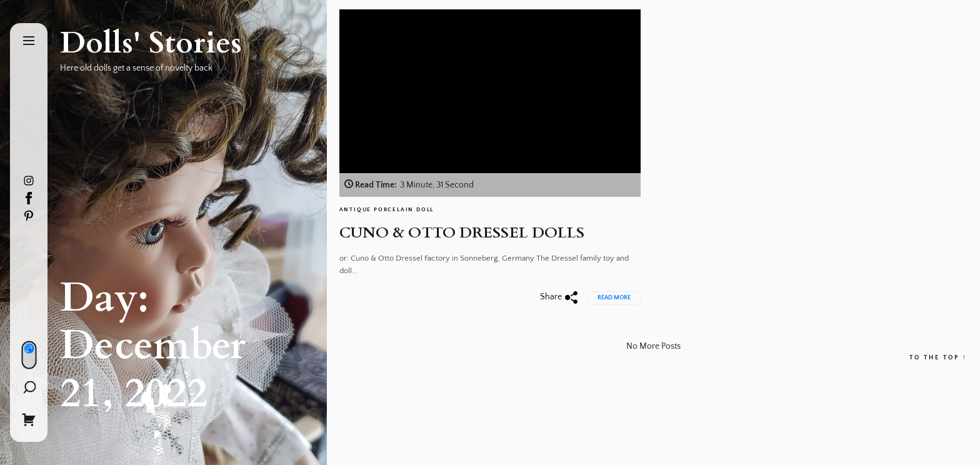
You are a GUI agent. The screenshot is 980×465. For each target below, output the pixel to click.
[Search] (29, 387)
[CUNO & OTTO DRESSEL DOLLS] (490, 103)
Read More (614, 298)
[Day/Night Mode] (29, 355)
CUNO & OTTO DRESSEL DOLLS (462, 233)
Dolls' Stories (151, 43)
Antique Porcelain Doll (387, 209)
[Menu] (29, 42)
